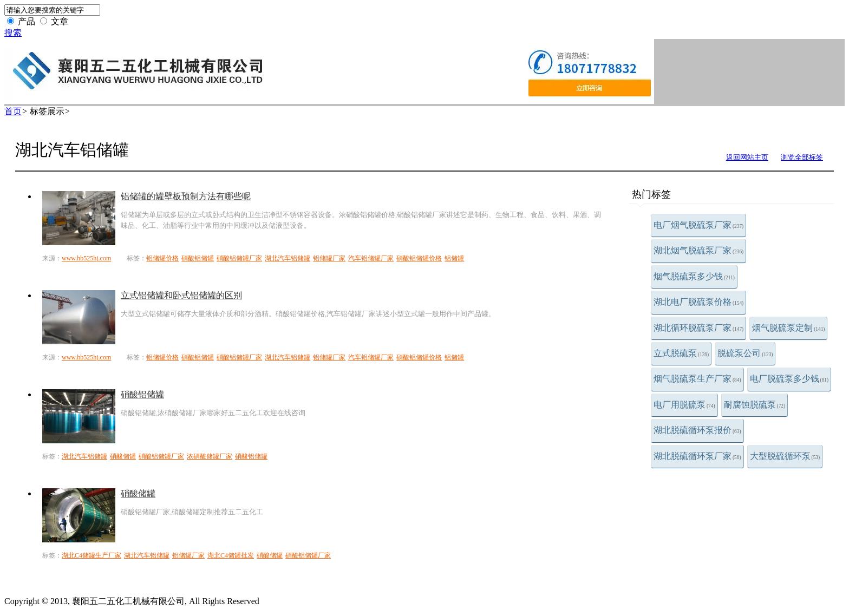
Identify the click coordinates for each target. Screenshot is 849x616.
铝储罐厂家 (329, 258)
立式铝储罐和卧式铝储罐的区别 (181, 295)
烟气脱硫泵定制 (788, 328)
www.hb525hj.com (86, 258)
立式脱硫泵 (681, 353)
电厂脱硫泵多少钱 (789, 379)
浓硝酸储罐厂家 (210, 456)
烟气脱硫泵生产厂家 (697, 379)
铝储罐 (454, 258)
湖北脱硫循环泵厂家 (697, 456)
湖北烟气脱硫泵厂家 (698, 250)
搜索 (13, 33)
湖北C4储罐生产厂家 (92, 555)
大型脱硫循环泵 (785, 456)
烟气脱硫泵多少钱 (694, 276)
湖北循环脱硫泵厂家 (698, 328)
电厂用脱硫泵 (684, 405)
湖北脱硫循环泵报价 (697, 430)
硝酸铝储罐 (198, 258)
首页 (13, 111)
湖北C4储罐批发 (231, 555)
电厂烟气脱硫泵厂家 (698, 225)
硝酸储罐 (123, 456)
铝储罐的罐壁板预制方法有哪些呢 (186, 196)
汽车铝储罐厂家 (371, 258)
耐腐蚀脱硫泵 (755, 405)
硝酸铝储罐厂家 (239, 258)
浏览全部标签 (802, 157)
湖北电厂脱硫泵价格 (698, 302)
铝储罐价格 (162, 258)
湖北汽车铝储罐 (288, 258)
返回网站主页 (747, 157)
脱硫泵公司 (745, 353)
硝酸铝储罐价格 (419, 258)
